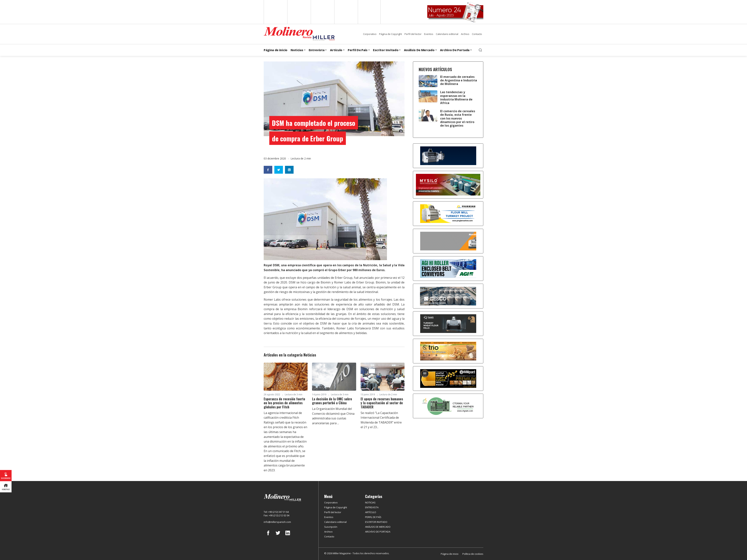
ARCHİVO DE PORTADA (378, 532)
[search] (480, 50)
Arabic (322, 12)
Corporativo (370, 34)
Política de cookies (473, 554)
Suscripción (331, 527)
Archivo (465, 34)
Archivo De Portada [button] (455, 50)
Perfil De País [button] (358, 50)
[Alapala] (448, 155)
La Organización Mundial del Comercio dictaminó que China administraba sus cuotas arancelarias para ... (333, 416)
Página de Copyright (390, 34)
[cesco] (448, 296)
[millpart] (448, 378)
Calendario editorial (447, 34)
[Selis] (448, 241)
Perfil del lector (413, 34)
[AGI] (448, 268)
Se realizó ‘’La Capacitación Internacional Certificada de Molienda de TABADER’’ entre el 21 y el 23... (381, 420)
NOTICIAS (370, 502)
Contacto (477, 34)
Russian (346, 12)
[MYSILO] (448, 184)
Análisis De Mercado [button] (419, 50)
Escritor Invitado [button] (386, 50)
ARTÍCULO (371, 512)
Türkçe (369, 12)
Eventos (429, 34)
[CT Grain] (448, 406)
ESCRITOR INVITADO (376, 522)
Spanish (299, 12)
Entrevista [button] (317, 50)
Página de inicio (276, 50)
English (275, 12)
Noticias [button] (297, 50)
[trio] (448, 351)
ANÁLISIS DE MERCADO (378, 527)
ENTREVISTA (372, 507)
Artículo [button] (336, 50)
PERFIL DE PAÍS (373, 517)
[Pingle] (448, 213)
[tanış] (448, 323)
